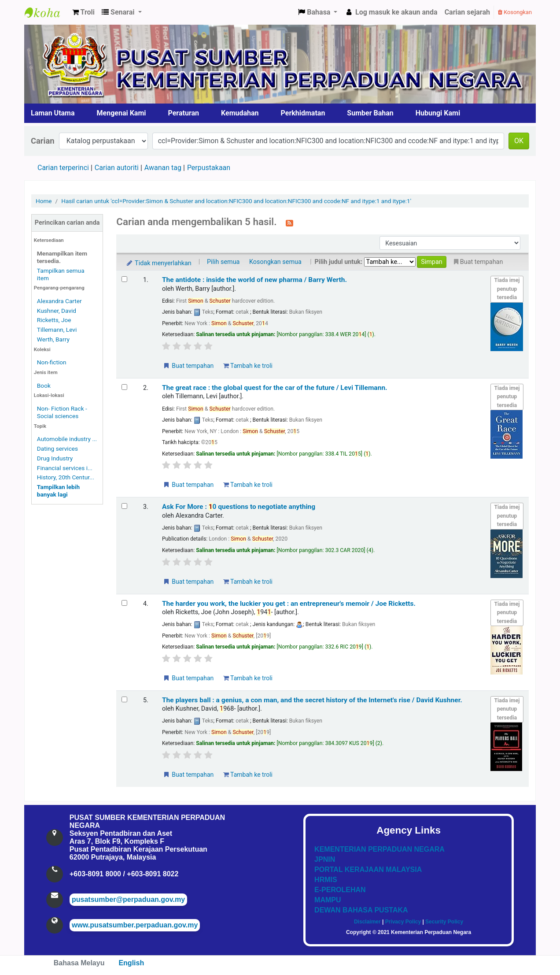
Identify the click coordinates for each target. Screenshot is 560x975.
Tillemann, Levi (57, 330)
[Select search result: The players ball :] (124, 699)
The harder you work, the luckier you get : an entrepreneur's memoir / (289, 604)
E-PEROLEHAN (340, 890)
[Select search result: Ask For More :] (124, 506)
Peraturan (184, 113)
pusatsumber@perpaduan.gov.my (128, 899)
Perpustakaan (209, 168)
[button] (83, 12)
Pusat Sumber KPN (47, 12)
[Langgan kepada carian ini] (289, 222)
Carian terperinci (63, 168)
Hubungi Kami (438, 113)
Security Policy (444, 922)
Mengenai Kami (122, 113)
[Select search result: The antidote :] (124, 279)
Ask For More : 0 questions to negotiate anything (239, 507)
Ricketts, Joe (54, 320)
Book (44, 386)
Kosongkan (515, 12)
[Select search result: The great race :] (124, 387)
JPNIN (325, 859)
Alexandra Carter (59, 301)
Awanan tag (163, 168)
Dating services (57, 449)
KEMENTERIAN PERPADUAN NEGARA (379, 849)
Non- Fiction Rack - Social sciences (62, 412)
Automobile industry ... (67, 439)
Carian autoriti (117, 168)
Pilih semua (223, 262)
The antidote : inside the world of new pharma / (254, 280)
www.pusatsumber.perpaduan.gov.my (135, 925)
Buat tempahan (188, 366)
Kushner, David (57, 311)
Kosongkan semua (275, 262)
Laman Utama (53, 113)
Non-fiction (52, 362)
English (131, 963)
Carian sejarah (467, 12)
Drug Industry (55, 458)
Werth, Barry (53, 339)
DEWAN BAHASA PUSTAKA (361, 910)
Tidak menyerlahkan (158, 263)
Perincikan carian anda (67, 223)
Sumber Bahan (370, 113)
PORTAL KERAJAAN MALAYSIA (368, 869)
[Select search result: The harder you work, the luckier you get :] (124, 603)
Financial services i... (65, 468)
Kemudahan (240, 113)
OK (519, 141)
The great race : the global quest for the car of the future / (275, 388)
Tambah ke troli (248, 366)
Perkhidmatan (303, 113)
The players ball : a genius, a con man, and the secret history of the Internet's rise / (312, 700)
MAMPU (328, 900)
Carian (43, 141)
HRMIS (326, 880)
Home (44, 201)
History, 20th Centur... (66, 477)
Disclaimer (367, 922)
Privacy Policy (403, 922)
